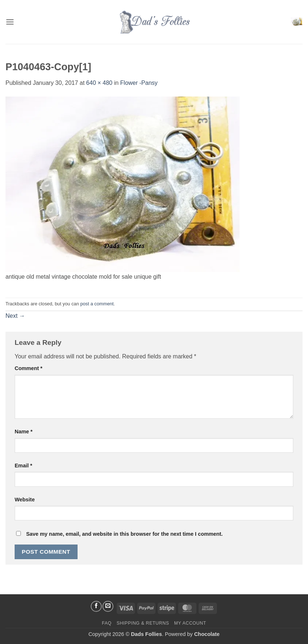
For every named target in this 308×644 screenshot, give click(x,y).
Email (23, 466)
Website (25, 500)
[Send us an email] (108, 606)
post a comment (97, 304)
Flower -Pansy (139, 83)
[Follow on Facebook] (96, 606)
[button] (10, 22)
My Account (190, 623)
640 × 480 (99, 83)
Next (15, 316)
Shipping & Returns (143, 623)
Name (24, 432)
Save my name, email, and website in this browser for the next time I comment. (124, 534)
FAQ (107, 623)
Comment (29, 368)
